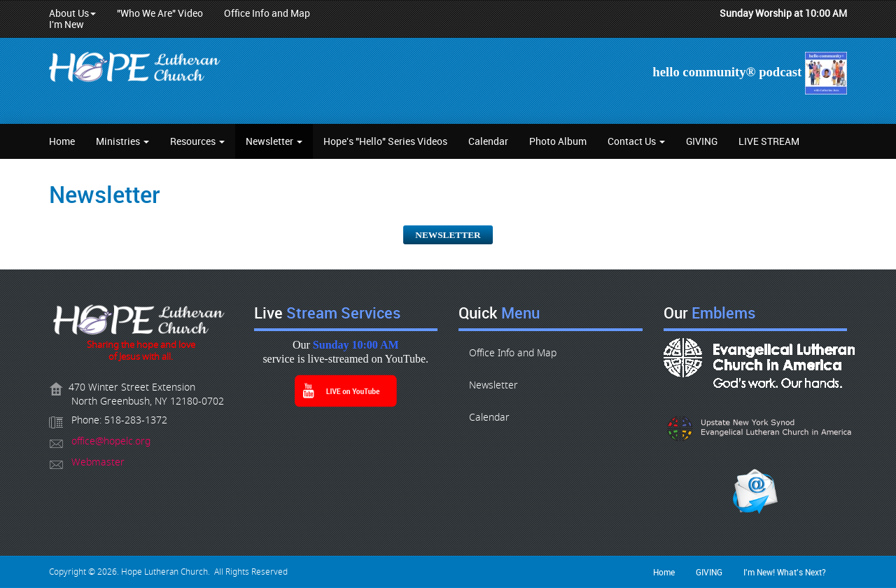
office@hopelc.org (111, 441)
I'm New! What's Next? (785, 572)
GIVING (702, 141)
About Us (72, 13)
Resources (197, 141)
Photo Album (558, 141)
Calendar (488, 141)
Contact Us (636, 141)
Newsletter (274, 141)
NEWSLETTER (448, 235)
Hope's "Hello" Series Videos (385, 141)
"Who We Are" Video (160, 13)
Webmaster (98, 462)
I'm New (66, 24)
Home (62, 141)
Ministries (122, 141)
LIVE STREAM (769, 141)
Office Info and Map (267, 13)
